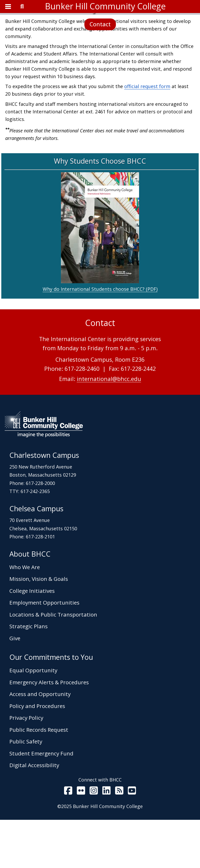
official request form (147, 134)
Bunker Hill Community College (105, 6)
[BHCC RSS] (119, 840)
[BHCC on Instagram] (94, 840)
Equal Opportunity (33, 718)
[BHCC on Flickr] (81, 840)
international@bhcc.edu (109, 427)
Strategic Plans (29, 674)
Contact (100, 48)
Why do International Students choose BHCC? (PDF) (100, 337)
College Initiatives (32, 639)
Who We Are (25, 615)
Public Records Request (39, 778)
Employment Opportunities (44, 651)
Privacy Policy (26, 766)
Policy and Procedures (37, 754)
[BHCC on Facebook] (68, 840)
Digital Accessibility (34, 813)
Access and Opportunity (40, 742)
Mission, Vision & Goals (39, 627)
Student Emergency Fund (41, 802)
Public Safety (26, 790)
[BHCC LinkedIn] (107, 840)
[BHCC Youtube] (132, 840)
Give (15, 686)
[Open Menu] (8, 7)
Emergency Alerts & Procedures (49, 730)
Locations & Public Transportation (53, 663)
